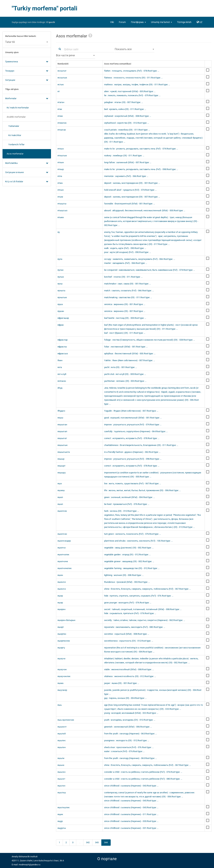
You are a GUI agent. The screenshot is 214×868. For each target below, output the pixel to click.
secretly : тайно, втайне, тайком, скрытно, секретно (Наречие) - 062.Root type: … (145, 620)
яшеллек (62, 511)
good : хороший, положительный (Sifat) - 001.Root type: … (133, 418)
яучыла (61, 291)
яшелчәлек (63, 555)
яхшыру (62, 473)
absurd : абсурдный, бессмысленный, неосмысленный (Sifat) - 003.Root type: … (145, 210)
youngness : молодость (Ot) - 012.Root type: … (127, 740)
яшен (60, 575)
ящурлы (62, 828)
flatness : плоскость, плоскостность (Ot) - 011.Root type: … (133, 78)
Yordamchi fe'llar (15, 144)
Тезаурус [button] (27, 71)
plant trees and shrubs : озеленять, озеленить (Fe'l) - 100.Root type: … (138, 541)
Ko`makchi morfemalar (17, 108)
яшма (60, 683)
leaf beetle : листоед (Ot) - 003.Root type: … (125, 318)
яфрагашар (63, 318)
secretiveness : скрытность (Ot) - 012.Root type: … (129, 641)
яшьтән (61, 786)
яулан (61, 270)
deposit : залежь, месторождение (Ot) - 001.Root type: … (132, 183)
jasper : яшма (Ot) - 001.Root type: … (122, 683)
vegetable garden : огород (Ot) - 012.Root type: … (127, 555)
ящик (60, 814)
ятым (60, 197)
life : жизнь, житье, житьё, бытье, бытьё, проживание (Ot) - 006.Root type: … (143, 490)
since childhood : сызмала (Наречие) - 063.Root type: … (131, 786)
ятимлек (62, 123)
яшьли (61, 758)
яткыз (61, 149)
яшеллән (62, 534)
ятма (60, 183)
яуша (60, 304)
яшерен (62, 609)
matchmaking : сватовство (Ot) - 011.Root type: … (128, 297)
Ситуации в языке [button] (27, 173)
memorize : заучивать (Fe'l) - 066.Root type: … (126, 176)
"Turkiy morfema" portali (45, 8)
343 (97, 842)
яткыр (61, 169)
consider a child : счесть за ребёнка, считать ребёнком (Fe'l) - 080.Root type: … (143, 779)
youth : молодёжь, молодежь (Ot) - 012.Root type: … (130, 720)
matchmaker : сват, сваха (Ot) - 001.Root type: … (128, 284)
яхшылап (62, 431)
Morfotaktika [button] (27, 163)
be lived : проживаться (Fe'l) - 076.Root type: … (127, 504)
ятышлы (62, 204)
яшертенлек (64, 641)
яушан (61, 311)
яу (59, 232)
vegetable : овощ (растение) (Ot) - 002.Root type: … (129, 548)
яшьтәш (62, 793)
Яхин (60, 360)
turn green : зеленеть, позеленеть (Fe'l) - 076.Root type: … (133, 534)
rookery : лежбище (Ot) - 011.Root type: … (124, 156)
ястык (61, 85)
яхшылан (62, 425)
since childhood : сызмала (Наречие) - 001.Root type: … (131, 828)
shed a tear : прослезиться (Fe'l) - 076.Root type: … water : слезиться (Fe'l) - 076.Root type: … (129, 749)
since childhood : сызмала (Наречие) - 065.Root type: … (131, 807)
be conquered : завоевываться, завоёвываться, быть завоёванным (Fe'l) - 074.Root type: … (150, 270)
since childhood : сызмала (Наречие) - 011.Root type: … (131, 814)
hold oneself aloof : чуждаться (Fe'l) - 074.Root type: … (130, 190)
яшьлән (62, 747)
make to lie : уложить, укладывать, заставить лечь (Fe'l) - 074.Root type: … (141, 149)
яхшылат (62, 438)
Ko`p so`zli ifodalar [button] (27, 182)
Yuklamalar (12, 126)
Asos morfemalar (14, 154)
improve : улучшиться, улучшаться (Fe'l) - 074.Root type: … (133, 425)
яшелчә (62, 548)
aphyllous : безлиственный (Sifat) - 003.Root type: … (130, 354)
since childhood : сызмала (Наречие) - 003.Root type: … (131, 821)
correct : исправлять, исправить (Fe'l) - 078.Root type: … (132, 438)
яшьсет (61, 779)
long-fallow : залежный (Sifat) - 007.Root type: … (128, 162)
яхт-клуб (62, 374)
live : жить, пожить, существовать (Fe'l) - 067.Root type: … (133, 483)
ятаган (61, 102)
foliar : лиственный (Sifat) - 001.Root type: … (126, 347)
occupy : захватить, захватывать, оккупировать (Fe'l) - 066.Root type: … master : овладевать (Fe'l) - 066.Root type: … (140, 261)
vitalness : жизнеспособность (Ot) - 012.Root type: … (130, 676)
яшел (60, 497)
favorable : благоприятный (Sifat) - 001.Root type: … (130, 204)
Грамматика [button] (27, 62)
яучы (60, 284)
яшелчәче (63, 561)
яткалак (62, 130)
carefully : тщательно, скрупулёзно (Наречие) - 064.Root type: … (136, 431)
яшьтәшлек (64, 807)
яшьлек (62, 740)
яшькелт (62, 727)
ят (59, 91)
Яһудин (61, 411)
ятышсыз (62, 210)
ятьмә (61, 217)
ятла (60, 176)
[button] (138, 22)
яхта (60, 367)
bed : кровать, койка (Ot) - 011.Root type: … (125, 109)
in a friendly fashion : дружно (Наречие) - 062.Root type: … (132, 452)
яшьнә (61, 765)
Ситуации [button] (27, 80)
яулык (61, 277)
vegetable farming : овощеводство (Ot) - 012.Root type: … (132, 568)
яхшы (60, 418)
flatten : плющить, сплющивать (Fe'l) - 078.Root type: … (132, 71)
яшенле (62, 582)
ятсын (61, 190)
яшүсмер (62, 690)
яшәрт (61, 627)
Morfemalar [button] (27, 99)
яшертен (62, 634)
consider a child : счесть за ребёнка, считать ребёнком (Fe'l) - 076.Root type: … (143, 772)
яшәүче (61, 659)
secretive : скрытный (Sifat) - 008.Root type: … (127, 634)
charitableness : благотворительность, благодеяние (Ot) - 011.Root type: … (141, 445)
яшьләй (62, 734)
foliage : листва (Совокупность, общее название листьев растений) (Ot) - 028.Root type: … (150, 340)
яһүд (60, 388)
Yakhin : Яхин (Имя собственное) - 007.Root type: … (130, 360)
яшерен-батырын (66, 620)
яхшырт (61, 466)
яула (60, 259)
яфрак (61, 325)
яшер (60, 596)
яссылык (62, 78)
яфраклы (62, 347)
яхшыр (61, 459)
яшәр (60, 603)
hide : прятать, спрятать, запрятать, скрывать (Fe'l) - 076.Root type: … (139, 596)
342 (88, 842)
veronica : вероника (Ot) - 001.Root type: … (125, 304)
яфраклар (63, 340)
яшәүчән (62, 669)
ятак (60, 109)
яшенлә (62, 589)
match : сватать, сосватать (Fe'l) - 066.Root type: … (129, 291)
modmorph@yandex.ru (30, 865)
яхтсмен (62, 381)
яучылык (62, 297)
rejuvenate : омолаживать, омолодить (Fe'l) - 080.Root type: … (135, 627)
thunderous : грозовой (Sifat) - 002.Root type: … (127, 582)
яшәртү (61, 648)
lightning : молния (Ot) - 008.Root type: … (124, 575)
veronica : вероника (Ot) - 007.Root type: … (125, 311)
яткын (61, 162)
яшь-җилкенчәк (66, 720)
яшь (60, 705)
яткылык (62, 156)
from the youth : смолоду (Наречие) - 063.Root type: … (130, 734)
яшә (60, 483)
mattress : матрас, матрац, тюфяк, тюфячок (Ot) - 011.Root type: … (137, 85)
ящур (60, 821)
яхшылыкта (64, 452)
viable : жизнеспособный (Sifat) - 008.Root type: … (129, 669)
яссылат (62, 71)
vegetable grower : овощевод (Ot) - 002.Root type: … (129, 561)
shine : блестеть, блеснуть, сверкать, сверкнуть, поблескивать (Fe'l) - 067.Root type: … (148, 589)
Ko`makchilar (13, 135)
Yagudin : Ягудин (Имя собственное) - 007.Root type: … (131, 411)
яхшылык (63, 445)
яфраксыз (63, 354)
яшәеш (61, 490)
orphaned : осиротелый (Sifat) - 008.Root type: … (128, 116)
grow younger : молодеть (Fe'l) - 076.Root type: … (128, 603)
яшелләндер (64, 541)
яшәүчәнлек (64, 676)
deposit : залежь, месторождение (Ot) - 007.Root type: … (132, 197)
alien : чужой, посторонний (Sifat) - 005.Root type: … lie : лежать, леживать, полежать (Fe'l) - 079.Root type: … (132, 93)
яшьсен (62, 772)
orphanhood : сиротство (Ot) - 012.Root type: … (127, 123)
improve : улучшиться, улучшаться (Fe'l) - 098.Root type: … (133, 459)
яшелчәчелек (65, 568)
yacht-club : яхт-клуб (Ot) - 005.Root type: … (125, 374)
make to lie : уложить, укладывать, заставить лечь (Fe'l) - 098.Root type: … (141, 169)
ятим (60, 116)
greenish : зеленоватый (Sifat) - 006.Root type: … (128, 727)
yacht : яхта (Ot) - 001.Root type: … (121, 367)
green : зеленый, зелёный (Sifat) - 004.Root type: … (129, 497)
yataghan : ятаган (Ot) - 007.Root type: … (124, 102)
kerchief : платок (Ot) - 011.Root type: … (123, 277)
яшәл (60, 504)
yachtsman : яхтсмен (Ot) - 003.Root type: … (125, 381)
